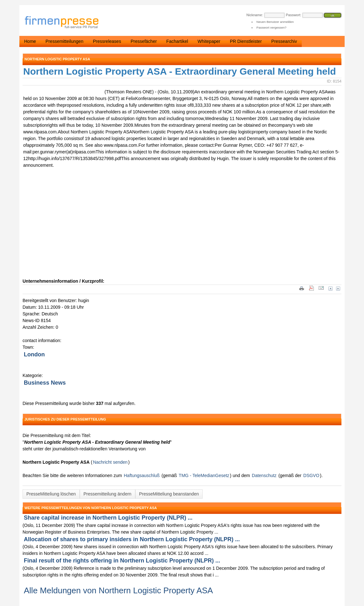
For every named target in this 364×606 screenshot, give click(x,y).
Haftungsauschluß (142, 475)
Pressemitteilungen (64, 41)
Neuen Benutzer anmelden (275, 22)
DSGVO (311, 475)
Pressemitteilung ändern (108, 494)
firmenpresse (66, 23)
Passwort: (293, 15)
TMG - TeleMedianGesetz (204, 475)
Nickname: (255, 15)
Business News (45, 383)
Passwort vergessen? (271, 27)
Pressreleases (107, 41)
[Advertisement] (118, 230)
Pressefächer (144, 41)
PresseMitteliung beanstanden (169, 494)
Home (30, 41)
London (34, 354)
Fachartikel (177, 41)
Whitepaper (209, 41)
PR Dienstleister (246, 41)
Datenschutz (264, 475)
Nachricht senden (110, 462)
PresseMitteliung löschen (51, 494)
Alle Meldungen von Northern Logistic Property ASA (118, 590)
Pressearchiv (284, 41)
